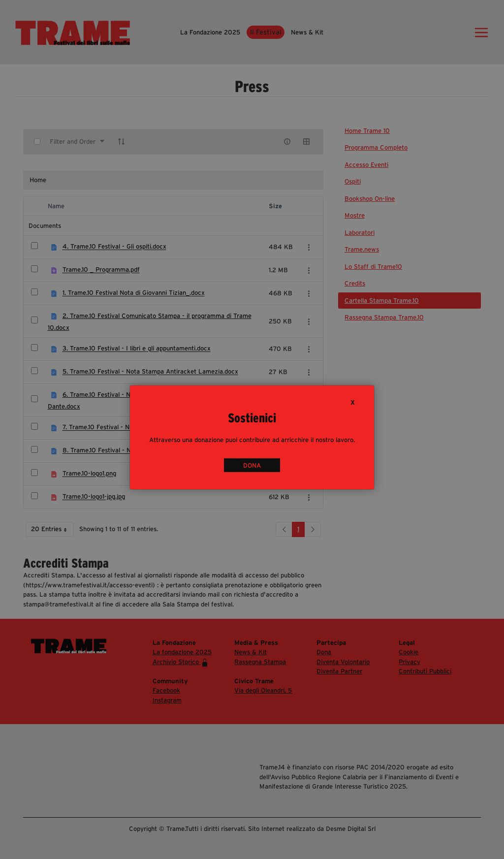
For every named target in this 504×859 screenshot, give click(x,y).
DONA (252, 465)
